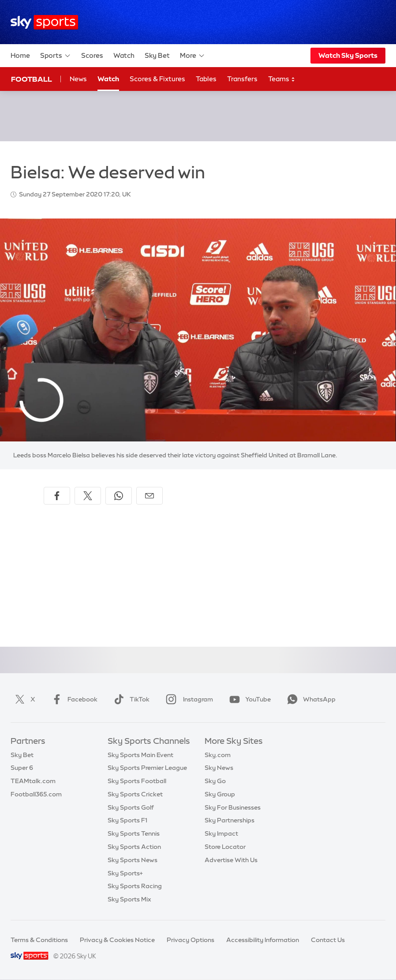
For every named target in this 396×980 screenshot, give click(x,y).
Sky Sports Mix (129, 899)
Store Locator (225, 847)
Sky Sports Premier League (147, 768)
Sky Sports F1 (127, 820)
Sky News (219, 768)
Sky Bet (157, 55)
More (192, 56)
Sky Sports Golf (131, 807)
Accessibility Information (263, 940)
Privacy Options (191, 940)
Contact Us (328, 940)
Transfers (242, 79)
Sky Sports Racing (135, 886)
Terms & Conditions (39, 940)
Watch (124, 55)
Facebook (73, 699)
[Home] (44, 22)
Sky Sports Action (134, 847)
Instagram (188, 699)
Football (32, 79)
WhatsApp (310, 699)
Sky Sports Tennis (134, 833)
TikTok (130, 699)
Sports (56, 56)
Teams (282, 79)
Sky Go (215, 781)
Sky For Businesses (233, 807)
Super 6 (22, 768)
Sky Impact (221, 833)
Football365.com (36, 794)
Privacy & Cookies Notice (117, 940)
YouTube (248, 699)
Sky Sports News (133, 860)
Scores (92, 55)
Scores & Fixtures (157, 79)
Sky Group (220, 794)
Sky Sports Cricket (135, 794)
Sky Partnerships (230, 820)
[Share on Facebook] (57, 496)
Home (20, 55)
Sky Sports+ (125, 873)
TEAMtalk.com (33, 781)
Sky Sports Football (137, 781)
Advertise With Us (231, 860)
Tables (206, 79)
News (78, 79)
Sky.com (218, 755)
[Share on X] (88, 496)
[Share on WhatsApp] (119, 496)
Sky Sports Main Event (140, 755)
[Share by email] (149, 496)
